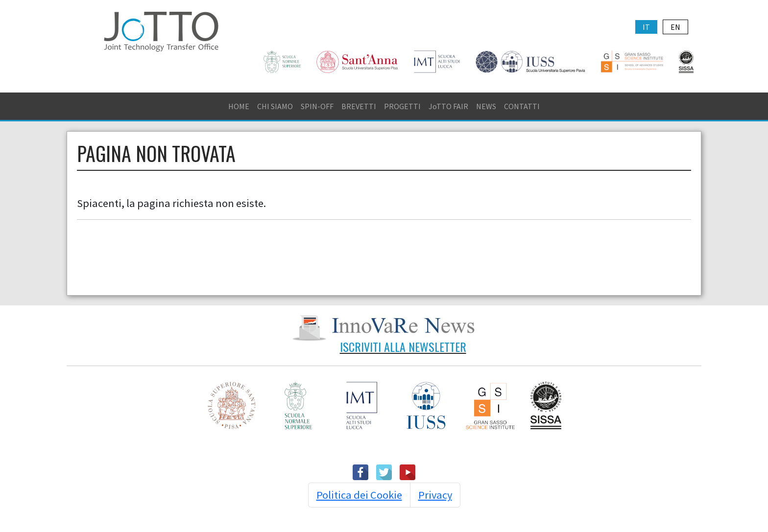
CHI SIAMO (275, 106)
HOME (239, 106)
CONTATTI (522, 106)
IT (646, 27)
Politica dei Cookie (359, 495)
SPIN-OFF (317, 106)
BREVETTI (359, 106)
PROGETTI (402, 106)
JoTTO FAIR (448, 106)
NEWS (486, 106)
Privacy (435, 495)
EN (675, 27)
